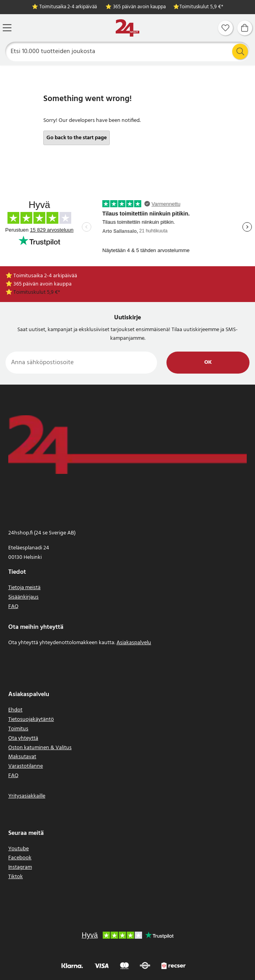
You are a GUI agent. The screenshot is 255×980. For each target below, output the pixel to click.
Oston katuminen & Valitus (40, 748)
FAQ (13, 607)
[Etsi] (128, 52)
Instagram (20, 867)
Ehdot (15, 710)
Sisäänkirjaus (23, 597)
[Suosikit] (225, 28)
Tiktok (16, 877)
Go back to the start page (77, 138)
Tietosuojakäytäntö (31, 719)
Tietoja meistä (24, 588)
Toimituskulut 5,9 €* (201, 7)
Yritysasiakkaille (27, 796)
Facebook (20, 858)
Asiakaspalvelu (134, 643)
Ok (208, 362)
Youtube (18, 849)
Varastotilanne (26, 766)
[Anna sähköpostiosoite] (81, 363)
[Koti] (128, 28)
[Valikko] (7, 28)
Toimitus (18, 729)
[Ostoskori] (245, 28)
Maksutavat (22, 757)
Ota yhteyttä (23, 738)
